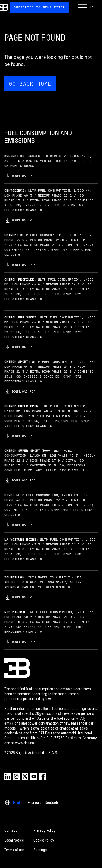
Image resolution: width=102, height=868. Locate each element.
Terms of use (15, 850)
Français (35, 803)
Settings (40, 850)
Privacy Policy (44, 831)
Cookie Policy (44, 840)
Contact (11, 831)
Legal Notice (14, 840)
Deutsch (51, 803)
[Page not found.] (51, 62)
